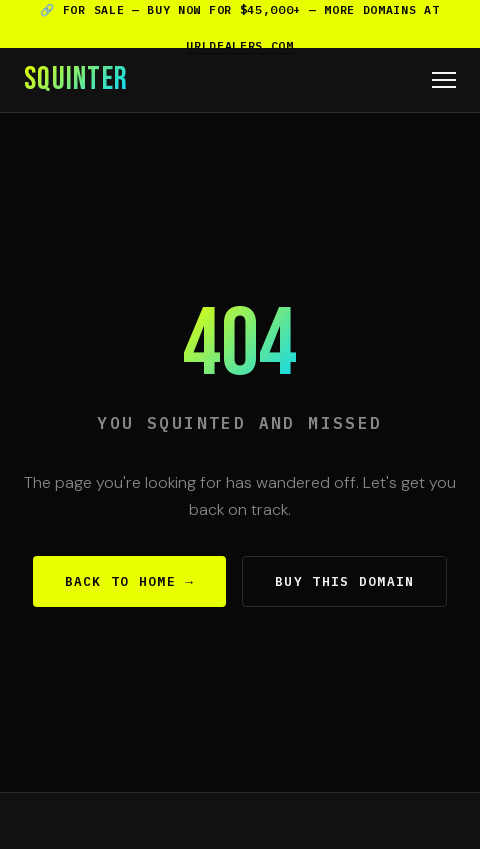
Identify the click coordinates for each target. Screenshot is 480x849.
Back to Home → (130, 581)
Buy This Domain (344, 581)
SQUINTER (76, 80)
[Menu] (444, 80)
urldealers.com (240, 45)
